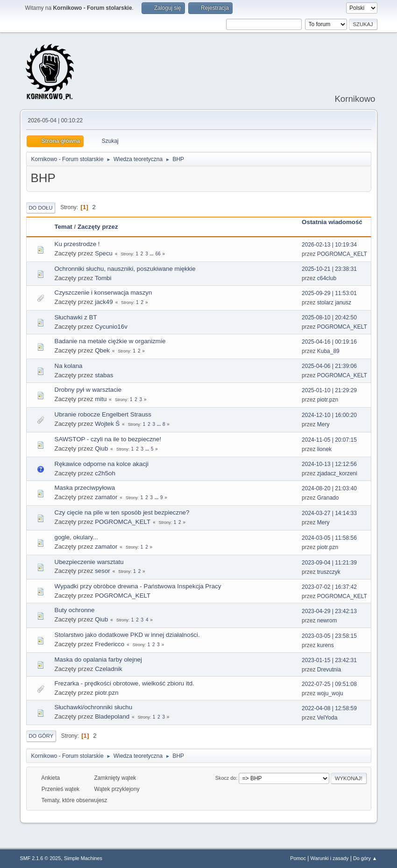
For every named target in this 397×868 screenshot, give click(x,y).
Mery (323, 424)
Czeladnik (109, 669)
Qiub (101, 448)
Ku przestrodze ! (77, 244)
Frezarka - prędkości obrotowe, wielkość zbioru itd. (124, 683)
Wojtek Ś (107, 424)
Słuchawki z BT (76, 317)
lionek (324, 449)
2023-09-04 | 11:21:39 (329, 563)
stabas (104, 375)
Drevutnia (329, 670)
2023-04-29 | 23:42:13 (329, 611)
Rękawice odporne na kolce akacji (102, 464)
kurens (326, 645)
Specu (104, 253)
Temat (64, 227)
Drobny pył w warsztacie (88, 390)
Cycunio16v (111, 327)
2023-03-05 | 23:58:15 (329, 636)
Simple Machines (83, 858)
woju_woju (330, 693)
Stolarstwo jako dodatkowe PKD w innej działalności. (127, 635)
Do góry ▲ (365, 858)
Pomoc (298, 858)
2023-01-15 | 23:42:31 (329, 660)
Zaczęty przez (98, 227)
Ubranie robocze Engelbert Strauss (103, 414)
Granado (328, 498)
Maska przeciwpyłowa (85, 488)
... (152, 254)
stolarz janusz (334, 303)
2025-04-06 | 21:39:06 (329, 366)
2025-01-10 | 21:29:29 (329, 390)
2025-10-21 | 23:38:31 (329, 269)
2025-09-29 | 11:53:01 (329, 293)
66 (158, 254)
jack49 (104, 302)
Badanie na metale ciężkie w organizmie (110, 341)
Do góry (41, 736)
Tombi (103, 278)
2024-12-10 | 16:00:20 (329, 415)
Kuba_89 (328, 351)
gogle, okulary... (76, 537)
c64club (327, 278)
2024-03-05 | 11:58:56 (329, 538)
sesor (103, 571)
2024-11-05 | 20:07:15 (329, 440)
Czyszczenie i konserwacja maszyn (103, 293)
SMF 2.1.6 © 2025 (41, 858)
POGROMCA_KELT (342, 254)
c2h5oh (105, 473)
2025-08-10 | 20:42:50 (329, 318)
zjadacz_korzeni (337, 473)
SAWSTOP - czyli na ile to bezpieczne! (108, 439)
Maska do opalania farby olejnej (98, 660)
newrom (327, 621)
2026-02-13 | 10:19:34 (329, 245)
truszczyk (329, 572)
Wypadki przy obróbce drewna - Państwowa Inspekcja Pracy (138, 586)
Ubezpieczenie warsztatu (89, 562)
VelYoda (327, 718)
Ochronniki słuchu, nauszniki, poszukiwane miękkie (125, 269)
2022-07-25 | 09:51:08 (329, 684)
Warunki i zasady (330, 858)
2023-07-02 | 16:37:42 (329, 587)
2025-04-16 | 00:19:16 (329, 342)
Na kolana (69, 366)
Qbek (102, 350)
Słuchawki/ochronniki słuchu (94, 707)
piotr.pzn (328, 400)
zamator (106, 497)
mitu (101, 399)
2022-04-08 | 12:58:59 (329, 708)
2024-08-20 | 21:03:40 (329, 488)
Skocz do (226, 778)
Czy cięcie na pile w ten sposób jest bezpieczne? (122, 512)
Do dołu (41, 208)
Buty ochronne (75, 610)
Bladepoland (112, 716)
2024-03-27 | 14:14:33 (329, 513)
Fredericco (110, 644)
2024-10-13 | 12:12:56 (329, 464)
